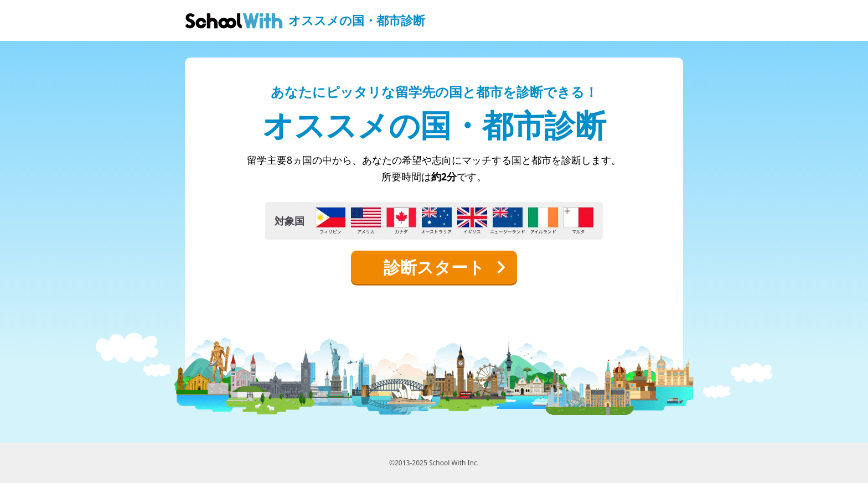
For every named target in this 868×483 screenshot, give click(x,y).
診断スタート (445, 267)
